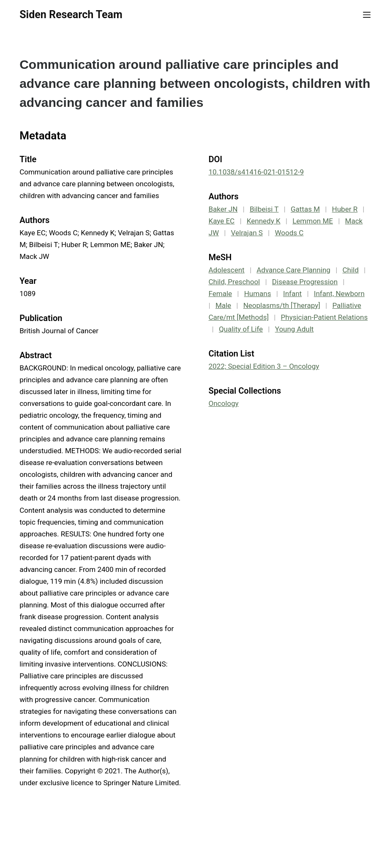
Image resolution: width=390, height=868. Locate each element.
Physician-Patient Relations (325, 317)
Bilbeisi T (264, 209)
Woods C (289, 233)
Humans (258, 294)
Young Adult (295, 329)
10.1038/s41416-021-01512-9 (256, 172)
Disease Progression (305, 282)
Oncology (224, 403)
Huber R (345, 209)
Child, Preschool (235, 282)
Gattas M (305, 209)
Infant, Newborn (339, 294)
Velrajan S (247, 233)
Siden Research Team (71, 15)
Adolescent (227, 270)
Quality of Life (241, 329)
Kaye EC (222, 221)
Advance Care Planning (293, 270)
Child (351, 270)
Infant (292, 294)
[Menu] (367, 15)
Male (223, 305)
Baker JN (223, 209)
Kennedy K (264, 221)
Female (221, 294)
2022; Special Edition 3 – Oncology (264, 366)
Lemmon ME (313, 221)
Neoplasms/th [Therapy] (282, 305)
